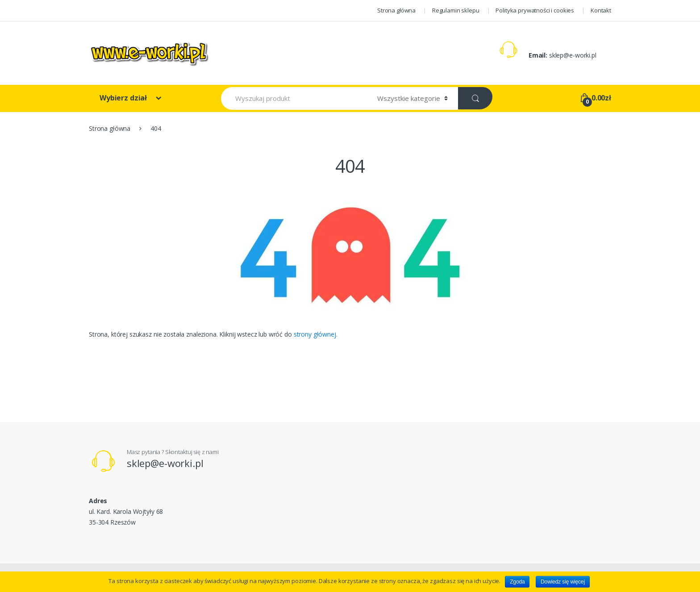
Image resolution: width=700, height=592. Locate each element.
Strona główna (396, 10)
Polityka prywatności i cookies (535, 10)
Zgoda (517, 582)
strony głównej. (316, 334)
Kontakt (601, 10)
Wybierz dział (124, 98)
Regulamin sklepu (456, 10)
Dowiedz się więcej (563, 582)
